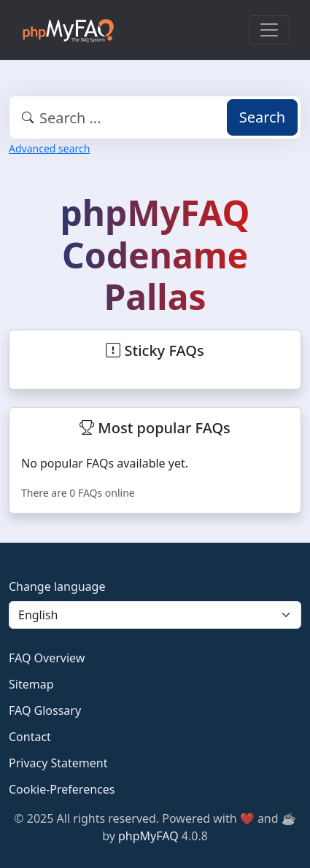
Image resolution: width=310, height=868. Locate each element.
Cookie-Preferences (62, 789)
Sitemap (31, 684)
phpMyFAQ (148, 836)
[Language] (155, 615)
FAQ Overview (47, 658)
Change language (57, 586)
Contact (30, 737)
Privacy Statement (58, 763)
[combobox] (155, 117)
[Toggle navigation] (269, 30)
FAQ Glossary (45, 710)
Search (262, 117)
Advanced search (49, 148)
